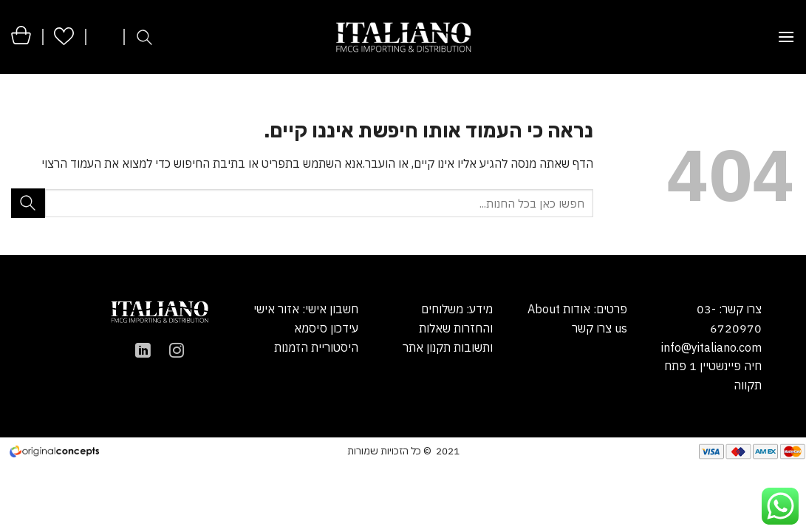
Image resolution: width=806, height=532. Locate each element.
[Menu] (786, 37)
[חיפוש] (144, 37)
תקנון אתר (427, 347)
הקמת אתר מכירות (177, 450)
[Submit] (28, 203)
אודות (575, 309)
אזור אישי (276, 309)
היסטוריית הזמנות (316, 347)
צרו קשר (592, 328)
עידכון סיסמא (326, 328)
